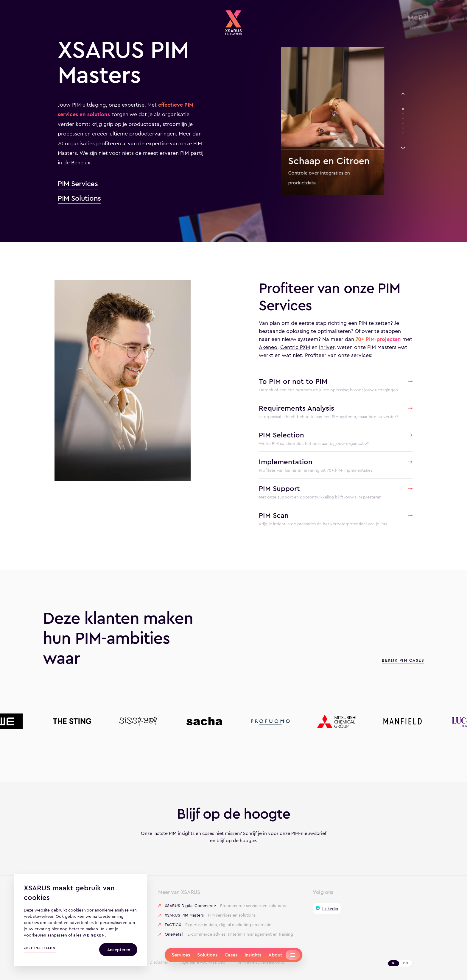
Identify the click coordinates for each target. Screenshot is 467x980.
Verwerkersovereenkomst (261, 962)
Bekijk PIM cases (403, 661)
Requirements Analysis (296, 408)
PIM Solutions (79, 199)
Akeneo (268, 347)
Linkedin (330, 909)
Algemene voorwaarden (203, 962)
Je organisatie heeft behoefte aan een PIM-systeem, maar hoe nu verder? (328, 417)
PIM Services (78, 184)
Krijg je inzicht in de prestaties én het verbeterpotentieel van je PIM (323, 524)
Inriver (327, 347)
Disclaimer (159, 962)
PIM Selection (281, 435)
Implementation (286, 462)
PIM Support (279, 489)
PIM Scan (274, 515)
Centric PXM (295, 347)
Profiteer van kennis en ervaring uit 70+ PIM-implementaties (316, 470)
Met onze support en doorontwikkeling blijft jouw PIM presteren (320, 497)
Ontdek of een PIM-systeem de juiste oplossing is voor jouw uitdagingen (328, 390)
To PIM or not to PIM (293, 381)
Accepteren (119, 950)
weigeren (94, 936)
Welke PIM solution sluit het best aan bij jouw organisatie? (314, 443)
